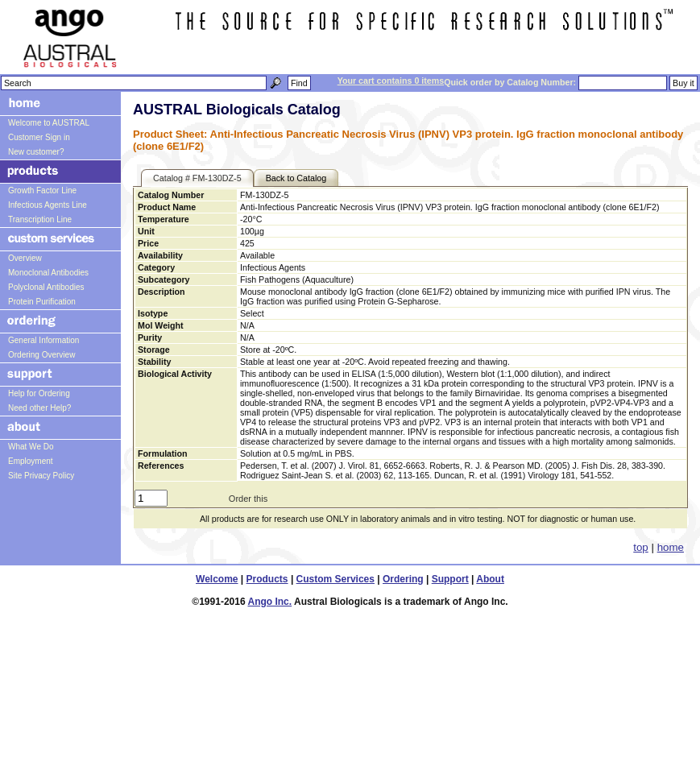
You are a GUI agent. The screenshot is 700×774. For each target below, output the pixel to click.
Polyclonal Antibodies (46, 287)
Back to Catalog (296, 178)
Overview (25, 258)
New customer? (36, 152)
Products (267, 579)
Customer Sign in (39, 137)
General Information (43, 340)
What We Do (31, 447)
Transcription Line (40, 219)
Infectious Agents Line (48, 205)
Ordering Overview (41, 355)
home (671, 547)
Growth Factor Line (42, 190)
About (490, 579)
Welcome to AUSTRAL (49, 123)
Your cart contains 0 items (391, 81)
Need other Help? (39, 408)
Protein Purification (42, 302)
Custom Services (336, 579)
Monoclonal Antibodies (48, 273)
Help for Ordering (39, 393)
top (641, 547)
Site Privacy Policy (41, 476)
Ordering (403, 579)
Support (450, 579)
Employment (31, 461)
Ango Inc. (269, 602)
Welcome (217, 579)
